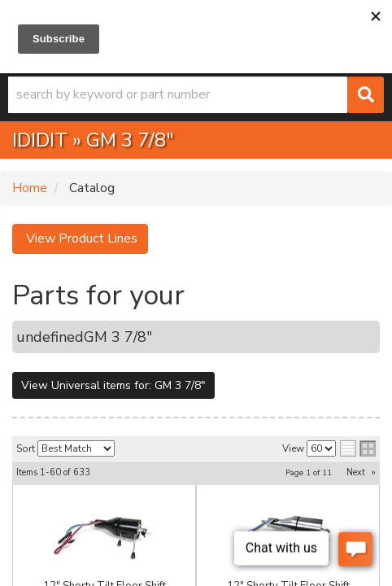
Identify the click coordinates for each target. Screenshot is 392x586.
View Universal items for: (113, 385)
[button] (196, 95)
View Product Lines (80, 238)
